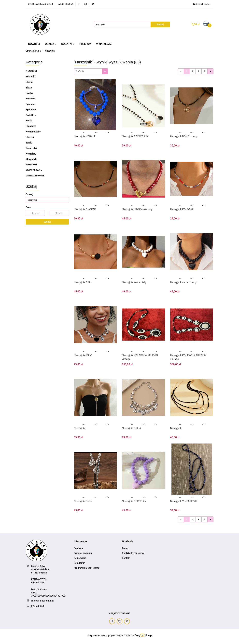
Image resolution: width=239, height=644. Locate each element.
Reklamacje (80, 558)
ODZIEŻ (51, 44)
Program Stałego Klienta (87, 568)
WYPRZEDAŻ (104, 44)
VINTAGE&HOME (35, 176)
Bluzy (29, 88)
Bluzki (29, 82)
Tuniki (29, 143)
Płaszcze (31, 126)
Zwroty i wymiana (83, 553)
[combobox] (91, 71)
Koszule (30, 99)
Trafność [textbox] (80, 71)
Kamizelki (31, 148)
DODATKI (68, 44)
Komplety (31, 154)
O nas (125, 548)
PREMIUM (85, 44)
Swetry (30, 93)
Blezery (30, 137)
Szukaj (47, 222)
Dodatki (31, 115)
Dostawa (78, 548)
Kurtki (29, 121)
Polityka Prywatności (133, 553)
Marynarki (31, 159)
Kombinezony (33, 132)
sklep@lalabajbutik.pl (43, 601)
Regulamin (79, 563)
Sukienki (30, 77)
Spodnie (30, 104)
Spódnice (31, 110)
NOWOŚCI (34, 44)
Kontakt (126, 558)
